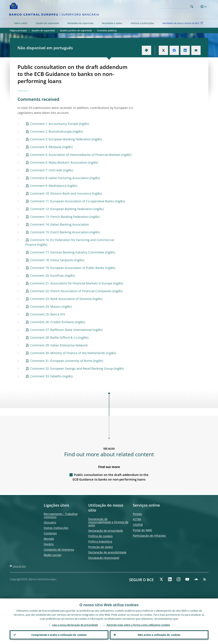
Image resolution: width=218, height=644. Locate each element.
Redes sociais (53, 555)
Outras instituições (56, 528)
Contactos (50, 533)
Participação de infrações (149, 536)
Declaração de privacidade (106, 531)
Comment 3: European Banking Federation (61, 139)
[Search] (174, 6)
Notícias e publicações (142, 23)
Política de (100, 536)
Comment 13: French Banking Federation (59, 217)
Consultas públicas (107, 30)
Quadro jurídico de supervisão (76, 30)
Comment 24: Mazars (45, 307)
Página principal (18, 30)
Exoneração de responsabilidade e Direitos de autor (108, 522)
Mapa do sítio (19, 566)
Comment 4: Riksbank (46, 147)
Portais (137, 514)
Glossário (50, 522)
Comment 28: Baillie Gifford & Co (54, 337)
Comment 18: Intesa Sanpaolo (52, 260)
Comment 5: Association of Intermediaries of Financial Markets (75, 155)
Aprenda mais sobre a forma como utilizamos (138, 625)
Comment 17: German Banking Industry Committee (67, 252)
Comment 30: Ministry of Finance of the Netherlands (68, 353)
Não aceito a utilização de (159, 635)
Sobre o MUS (21, 23)
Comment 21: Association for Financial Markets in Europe (71, 283)
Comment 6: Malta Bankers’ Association (59, 162)
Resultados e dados (112, 23)
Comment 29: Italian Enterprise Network (59, 345)
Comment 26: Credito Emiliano (52, 322)
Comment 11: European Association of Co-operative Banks (72, 201)
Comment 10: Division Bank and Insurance (61, 193)
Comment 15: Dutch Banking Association (59, 232)
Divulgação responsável (104, 558)
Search (192, 7)
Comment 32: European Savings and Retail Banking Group (72, 368)
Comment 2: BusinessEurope (51, 131)
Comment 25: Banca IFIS (48, 314)
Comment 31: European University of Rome (61, 361)
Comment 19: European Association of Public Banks (67, 268)
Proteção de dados (101, 547)
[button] (198, 7)
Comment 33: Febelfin (46, 376)
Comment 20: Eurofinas (47, 276)
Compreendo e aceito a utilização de (59, 635)
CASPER (138, 525)
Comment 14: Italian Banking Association (60, 224)
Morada (49, 539)
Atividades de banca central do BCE (183, 23)
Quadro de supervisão (47, 23)
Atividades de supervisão (80, 23)
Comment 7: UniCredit (46, 170)
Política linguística (100, 541)
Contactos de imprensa (59, 549)
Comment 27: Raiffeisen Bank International (61, 330)
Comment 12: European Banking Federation (61, 209)
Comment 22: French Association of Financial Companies (71, 291)
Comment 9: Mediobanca (48, 186)
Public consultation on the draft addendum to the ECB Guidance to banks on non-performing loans (111, 477)
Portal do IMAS (142, 530)
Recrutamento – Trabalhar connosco (61, 515)
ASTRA (137, 519)
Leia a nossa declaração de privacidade (75, 625)
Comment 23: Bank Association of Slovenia (61, 299)
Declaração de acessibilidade (107, 552)
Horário (49, 544)
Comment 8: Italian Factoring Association (60, 178)
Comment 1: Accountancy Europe (54, 124)
